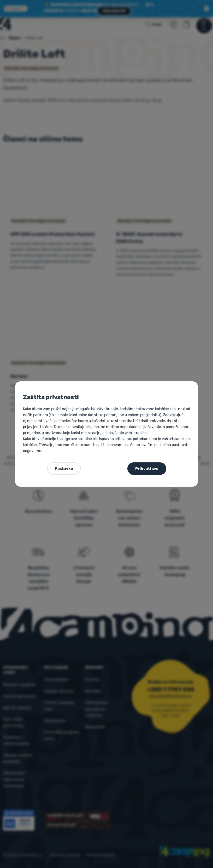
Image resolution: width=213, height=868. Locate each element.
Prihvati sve (147, 469)
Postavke (64, 469)
